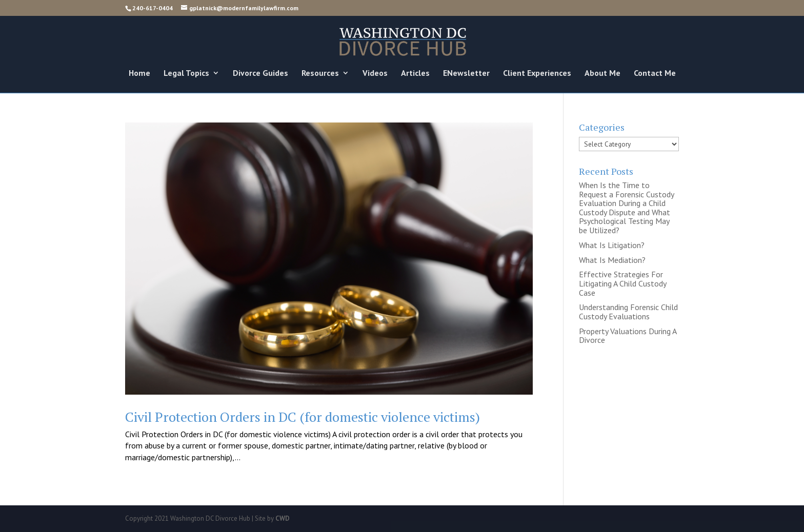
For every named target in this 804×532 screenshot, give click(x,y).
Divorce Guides (260, 74)
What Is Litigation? (612, 245)
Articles (415, 74)
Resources (320, 74)
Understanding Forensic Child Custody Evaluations (628, 312)
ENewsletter (466, 74)
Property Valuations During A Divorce (628, 336)
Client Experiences (537, 74)
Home (139, 74)
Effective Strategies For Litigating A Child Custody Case (622, 283)
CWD (283, 518)
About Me (602, 74)
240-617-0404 (153, 8)
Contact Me (655, 74)
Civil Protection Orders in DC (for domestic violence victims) (303, 417)
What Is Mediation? (612, 260)
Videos (375, 74)
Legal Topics (186, 74)
